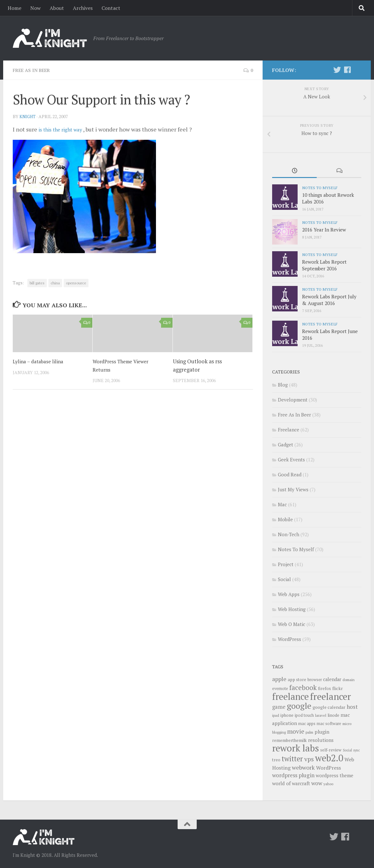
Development (293, 400)
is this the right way (64, 129)
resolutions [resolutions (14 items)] (321, 740)
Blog (283, 385)
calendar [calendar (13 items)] (332, 679)
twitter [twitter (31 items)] (292, 759)
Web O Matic (292, 624)
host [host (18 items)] (352, 707)
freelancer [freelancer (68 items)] (331, 696)
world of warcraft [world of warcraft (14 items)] (291, 783)
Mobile (285, 519)
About (57, 8)
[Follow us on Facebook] (347, 70)
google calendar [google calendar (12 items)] (329, 707)
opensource (76, 283)
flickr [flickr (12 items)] (338, 688)
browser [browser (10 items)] (315, 680)
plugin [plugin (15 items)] (322, 732)
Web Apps (289, 594)
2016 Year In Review (324, 230)
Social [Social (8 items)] (347, 750)
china (55, 283)
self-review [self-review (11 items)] (331, 750)
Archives (83, 8)
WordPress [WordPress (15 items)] (328, 768)
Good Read (290, 474)
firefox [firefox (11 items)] (325, 688)
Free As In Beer (34, 70)
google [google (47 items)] (299, 706)
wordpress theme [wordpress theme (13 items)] (335, 776)
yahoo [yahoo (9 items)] (328, 784)
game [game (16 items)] (279, 707)
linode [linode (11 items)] (333, 715)
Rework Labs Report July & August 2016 (329, 300)
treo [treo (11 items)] (276, 760)
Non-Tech (289, 534)
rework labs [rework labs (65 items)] (296, 748)
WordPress (289, 639)
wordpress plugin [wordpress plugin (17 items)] (293, 775)
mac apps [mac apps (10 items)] (307, 724)
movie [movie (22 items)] (296, 731)
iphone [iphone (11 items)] (287, 715)
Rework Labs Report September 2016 (324, 265)
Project (286, 564)
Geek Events (291, 459)
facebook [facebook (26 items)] (303, 687)
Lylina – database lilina (40, 361)
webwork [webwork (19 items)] (303, 767)
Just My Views (293, 489)
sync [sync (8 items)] (356, 750)
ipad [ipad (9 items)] (276, 715)
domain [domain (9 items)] (349, 680)
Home (14, 8)
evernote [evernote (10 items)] (280, 689)
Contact (111, 8)
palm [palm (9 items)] (309, 732)
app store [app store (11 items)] (297, 679)
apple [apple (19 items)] (279, 679)
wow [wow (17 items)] (317, 783)
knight (28, 116)
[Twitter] (337, 70)
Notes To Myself (320, 188)
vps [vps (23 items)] (309, 759)
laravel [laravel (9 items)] (321, 715)
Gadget (286, 445)
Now (35, 8)
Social (284, 579)
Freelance (289, 430)
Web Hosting (292, 609)
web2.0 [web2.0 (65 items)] (329, 758)
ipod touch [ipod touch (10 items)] (304, 715)
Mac (282, 504)
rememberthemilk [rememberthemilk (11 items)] (289, 740)
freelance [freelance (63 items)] (290, 696)
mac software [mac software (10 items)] (329, 724)
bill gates (37, 283)
